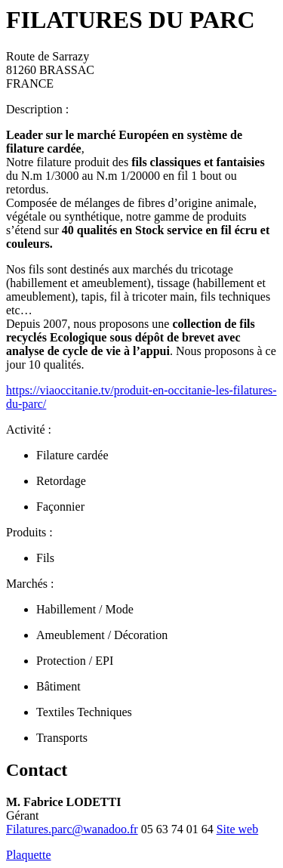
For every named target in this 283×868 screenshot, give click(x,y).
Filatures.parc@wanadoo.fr (72, 829)
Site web (238, 829)
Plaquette (29, 855)
